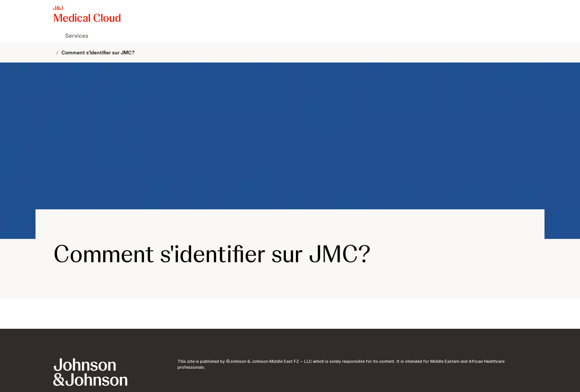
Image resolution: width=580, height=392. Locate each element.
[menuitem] (56, 36)
